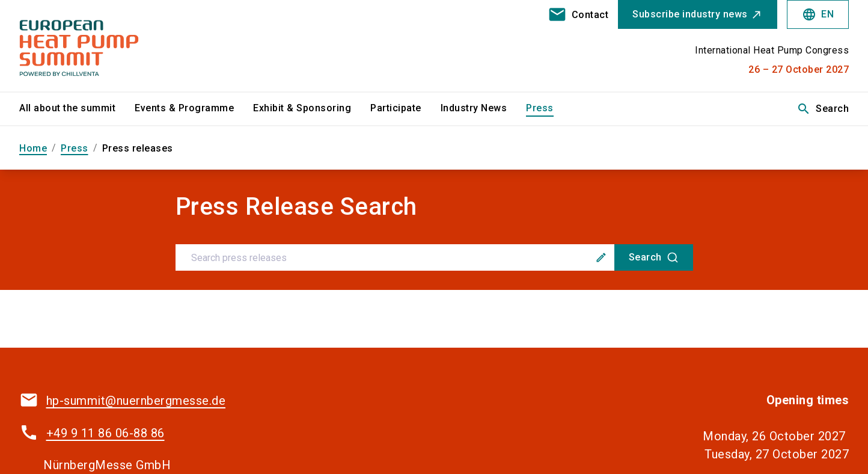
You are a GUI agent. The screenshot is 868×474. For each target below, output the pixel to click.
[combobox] (434, 257)
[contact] (578, 14)
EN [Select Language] (818, 14)
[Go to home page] (116, 46)
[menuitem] (77, 109)
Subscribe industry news (690, 14)
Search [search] (823, 109)
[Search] (654, 257)
